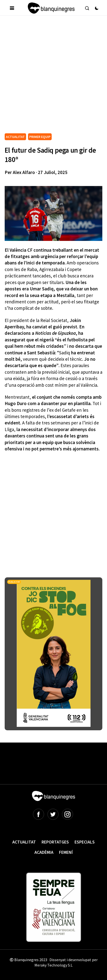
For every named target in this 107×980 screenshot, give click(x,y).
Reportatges (55, 842)
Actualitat (24, 842)
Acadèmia (44, 852)
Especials (85, 842)
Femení (66, 852)
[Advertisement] (53, 76)
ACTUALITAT (15, 137)
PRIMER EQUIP (40, 137)
